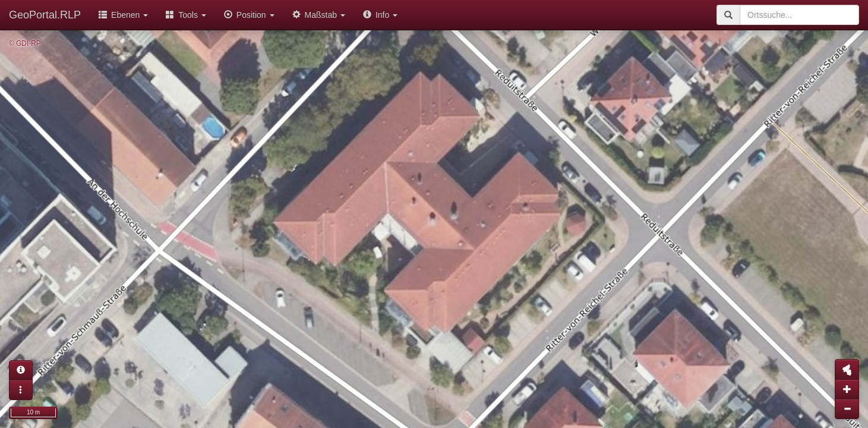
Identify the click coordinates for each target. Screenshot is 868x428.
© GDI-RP (25, 43)
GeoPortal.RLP (45, 15)
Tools (186, 15)
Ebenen (123, 15)
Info (380, 15)
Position (249, 15)
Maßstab (319, 15)
